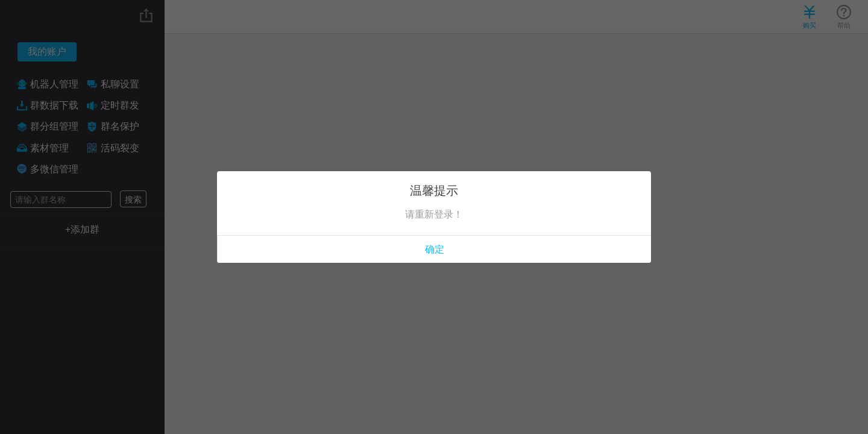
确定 (435, 249)
